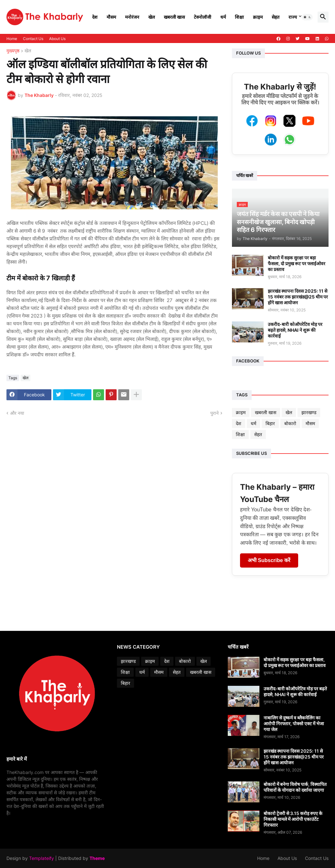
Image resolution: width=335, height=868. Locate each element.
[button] (307, 17)
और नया (17, 413)
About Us (57, 39)
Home (12, 39)
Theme (97, 858)
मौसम (111, 17)
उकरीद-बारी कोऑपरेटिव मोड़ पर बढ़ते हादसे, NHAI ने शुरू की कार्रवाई (295, 330)
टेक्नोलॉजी (203, 17)
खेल (152, 17)
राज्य (293, 17)
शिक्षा (239, 17)
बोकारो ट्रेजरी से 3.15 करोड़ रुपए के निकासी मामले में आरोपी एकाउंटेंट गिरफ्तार (293, 819)
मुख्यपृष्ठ (13, 51)
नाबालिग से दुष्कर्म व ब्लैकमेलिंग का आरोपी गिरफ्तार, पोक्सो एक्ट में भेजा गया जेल (294, 723)
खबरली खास (174, 17)
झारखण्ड (309, 412)
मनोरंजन (132, 17)
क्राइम (258, 17)
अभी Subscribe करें (269, 560)
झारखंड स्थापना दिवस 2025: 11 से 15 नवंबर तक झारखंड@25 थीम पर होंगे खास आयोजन (298, 297)
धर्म (223, 17)
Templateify (42, 858)
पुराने (215, 413)
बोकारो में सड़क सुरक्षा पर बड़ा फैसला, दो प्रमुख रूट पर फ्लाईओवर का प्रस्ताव (297, 263)
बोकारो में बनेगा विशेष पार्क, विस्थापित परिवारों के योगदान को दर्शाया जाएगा (295, 787)
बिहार (270, 423)
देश (95, 17)
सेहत (276, 17)
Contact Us (33, 39)
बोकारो (290, 423)
